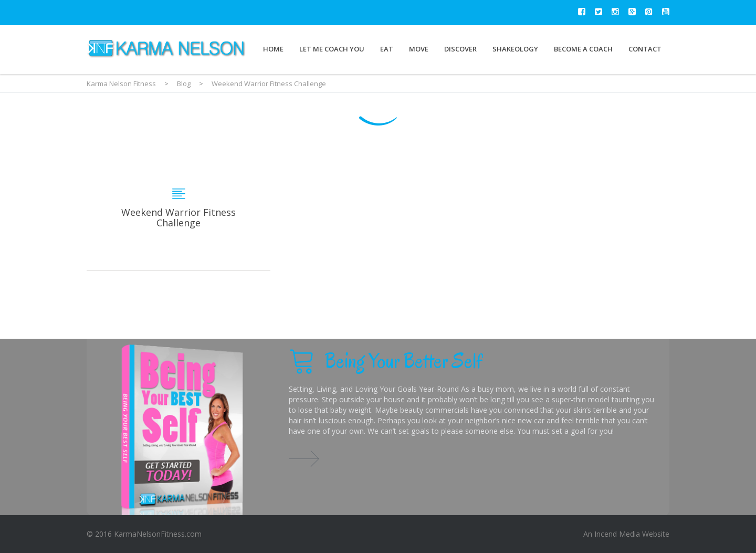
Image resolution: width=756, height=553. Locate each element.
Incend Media (617, 534)
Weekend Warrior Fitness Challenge (178, 208)
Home (273, 49)
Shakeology (515, 49)
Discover (460, 49)
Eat (387, 49)
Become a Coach (583, 49)
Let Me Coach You (332, 49)
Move (419, 49)
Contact (645, 49)
